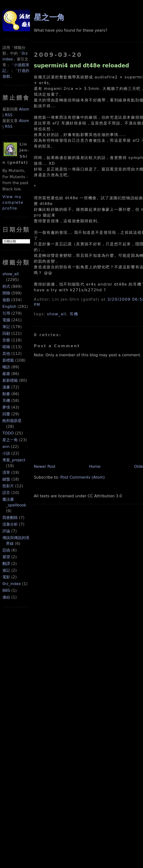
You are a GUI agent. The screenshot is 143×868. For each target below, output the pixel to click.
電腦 (6, 320)
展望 (6, 557)
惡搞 (6, 550)
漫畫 (6, 387)
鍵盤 (6, 479)
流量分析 (10, 524)
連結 (6, 597)
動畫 (6, 394)
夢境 (6, 407)
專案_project (14, 460)
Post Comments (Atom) (82, 477)
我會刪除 (10, 518)
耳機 (6, 401)
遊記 (6, 570)
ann (6, 447)
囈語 (6, 367)
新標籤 (8, 360)
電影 (6, 577)
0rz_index (12, 584)
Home (95, 466)
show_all (11, 274)
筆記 (6, 327)
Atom (24, 109)
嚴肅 (6, 374)
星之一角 (10, 440)
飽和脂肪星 (12, 421)
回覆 (6, 414)
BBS (6, 590)
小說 (6, 453)
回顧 (6, 333)
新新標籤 (10, 380)
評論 (6, 531)
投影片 (8, 486)
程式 (6, 286)
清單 (6, 472)
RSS (9, 115)
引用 (6, 313)
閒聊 (6, 293)
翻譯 (6, 564)
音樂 (6, 340)
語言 (6, 493)
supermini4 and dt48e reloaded (81, 65)
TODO (8, 433)
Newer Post (45, 466)
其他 (6, 354)
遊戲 (6, 300)
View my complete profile (13, 202)
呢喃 (6, 347)
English (9, 307)
